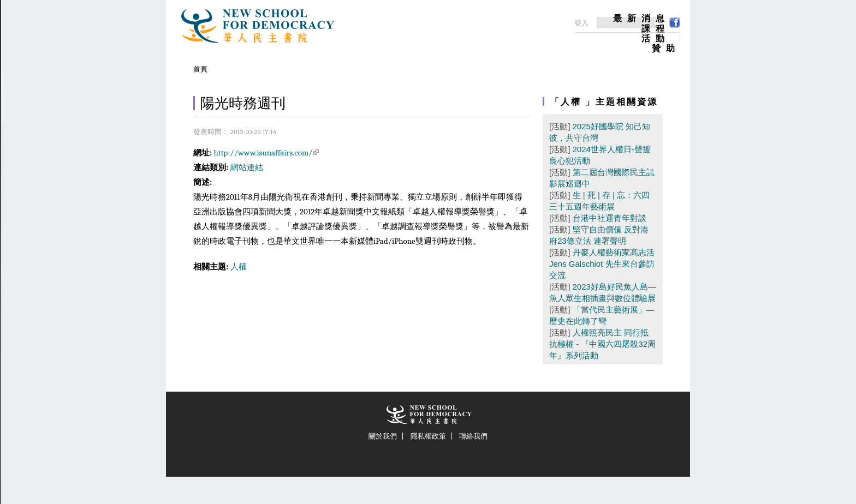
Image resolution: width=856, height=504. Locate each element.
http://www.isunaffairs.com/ (267, 153)
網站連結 (247, 167)
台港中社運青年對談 (610, 218)
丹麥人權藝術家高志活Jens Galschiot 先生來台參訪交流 (602, 264)
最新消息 (641, 19)
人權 (239, 267)
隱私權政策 (428, 436)
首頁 (200, 69)
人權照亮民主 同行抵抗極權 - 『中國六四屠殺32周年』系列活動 (602, 344)
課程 (656, 29)
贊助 (666, 49)
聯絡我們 (473, 436)
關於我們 (383, 436)
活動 (656, 39)
